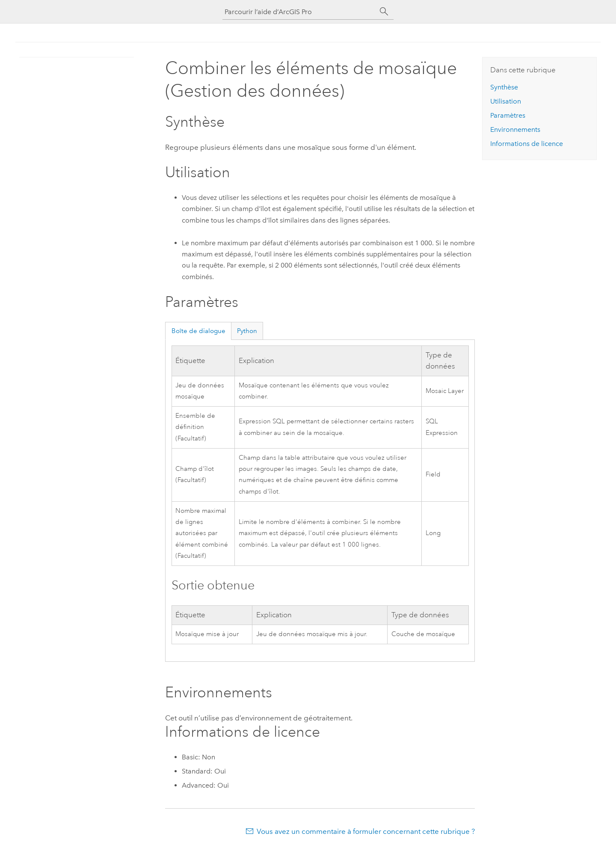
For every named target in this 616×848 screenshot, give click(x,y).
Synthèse (504, 87)
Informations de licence (527, 144)
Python (247, 331)
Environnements (515, 129)
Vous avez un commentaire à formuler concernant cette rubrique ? (366, 831)
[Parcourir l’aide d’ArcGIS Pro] (299, 12)
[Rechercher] (384, 12)
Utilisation (506, 101)
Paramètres (508, 115)
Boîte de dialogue (198, 331)
